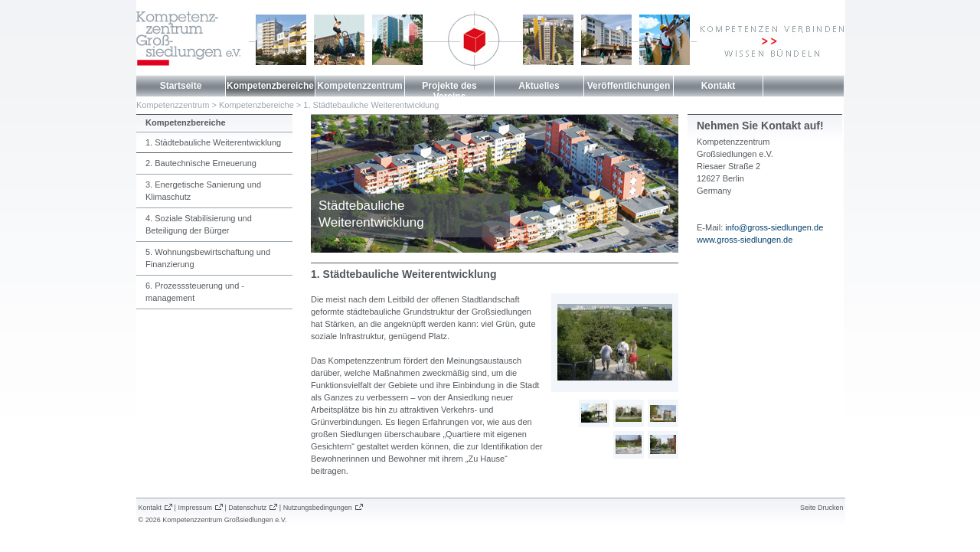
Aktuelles (539, 86)
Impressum (195, 508)
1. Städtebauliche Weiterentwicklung (371, 105)
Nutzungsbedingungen (318, 508)
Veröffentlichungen (629, 86)
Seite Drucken (822, 508)
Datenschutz (247, 508)
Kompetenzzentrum (359, 86)
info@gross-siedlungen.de (774, 227)
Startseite (181, 86)
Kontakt (719, 86)
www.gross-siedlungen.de (745, 240)
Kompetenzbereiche (270, 86)
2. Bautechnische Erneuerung (201, 163)
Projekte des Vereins (449, 91)
